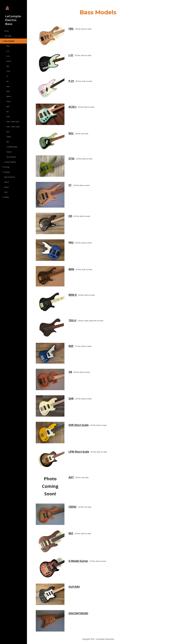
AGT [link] (8, 132)
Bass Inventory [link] (10, 177)
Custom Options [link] (10, 162)
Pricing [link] (7, 167)
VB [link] (7, 112)
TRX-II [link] (9, 101)
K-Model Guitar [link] (12, 147)
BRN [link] (8, 91)
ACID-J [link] (9, 61)
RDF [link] (8, 106)
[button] (166, 3)
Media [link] (7, 197)
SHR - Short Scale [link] (13, 122)
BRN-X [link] (9, 96)
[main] (98, 12)
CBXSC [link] (9, 137)
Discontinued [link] (11, 157)
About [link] (7, 187)
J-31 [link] (8, 51)
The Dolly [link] (8, 36)
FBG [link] (8, 46)
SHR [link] (8, 116)
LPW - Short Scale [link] (13, 127)
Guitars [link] (9, 152)
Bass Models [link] (9, 41)
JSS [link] (8, 81)
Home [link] (7, 31)
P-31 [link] (8, 56)
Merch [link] (7, 182)
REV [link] (8, 66)
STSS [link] (8, 71)
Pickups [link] (7, 172)
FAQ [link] (6, 192)
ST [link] (7, 76)
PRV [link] (8, 86)
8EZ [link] (8, 142)
